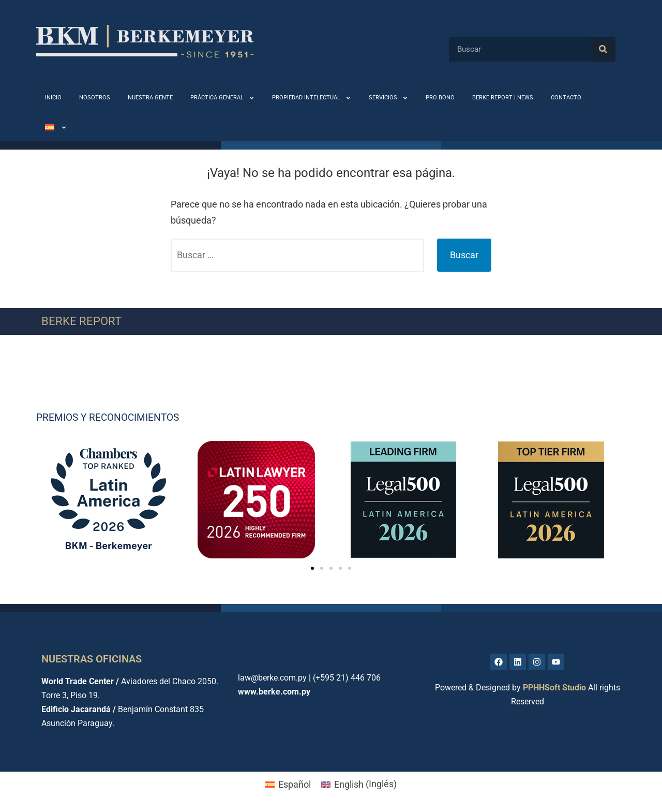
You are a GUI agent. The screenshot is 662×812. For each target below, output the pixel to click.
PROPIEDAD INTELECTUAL (312, 98)
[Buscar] (603, 49)
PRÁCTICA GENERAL (222, 98)
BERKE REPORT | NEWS (503, 98)
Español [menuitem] (295, 784)
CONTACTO (566, 98)
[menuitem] (56, 128)
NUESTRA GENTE (150, 98)
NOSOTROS (95, 98)
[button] (312, 568)
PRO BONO (440, 98)
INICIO (53, 98)
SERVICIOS (388, 98)
